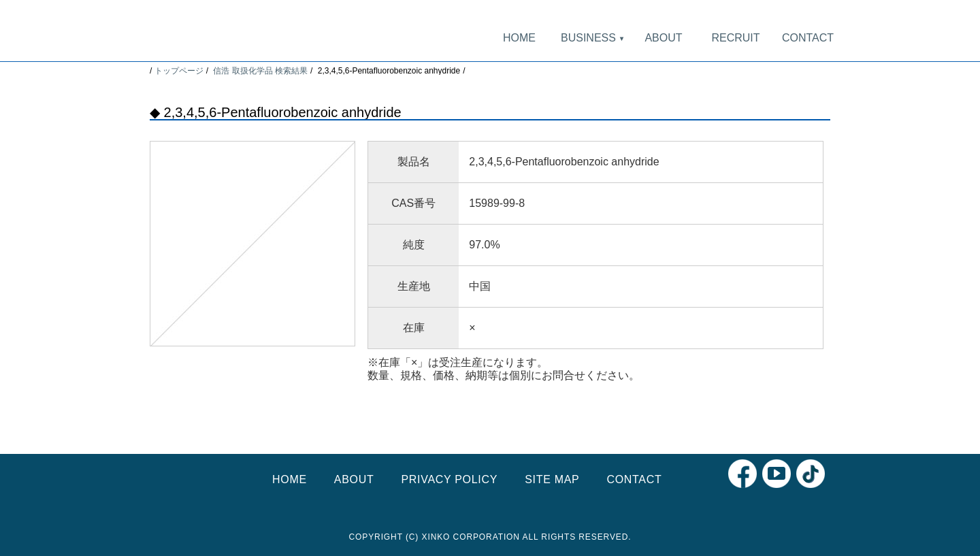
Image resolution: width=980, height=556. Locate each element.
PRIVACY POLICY (449, 479)
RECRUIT (735, 38)
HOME (519, 38)
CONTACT (808, 38)
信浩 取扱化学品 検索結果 (260, 71)
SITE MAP (552, 479)
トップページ (179, 71)
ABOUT (663, 38)
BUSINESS (591, 38)
